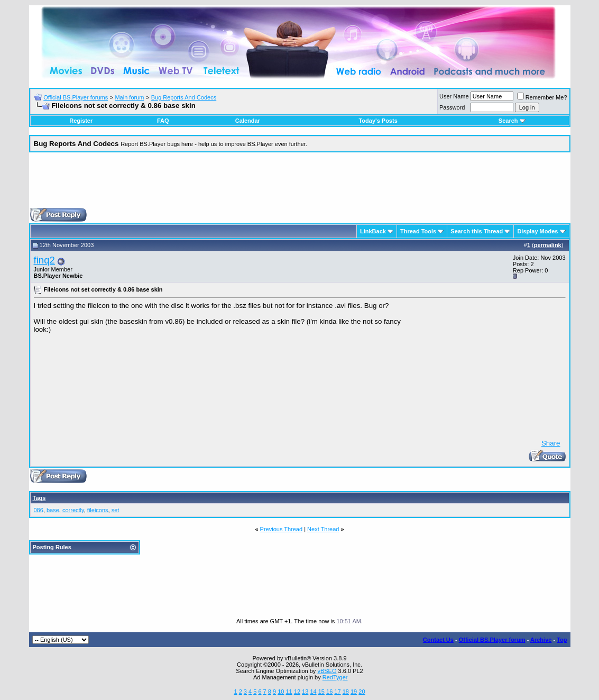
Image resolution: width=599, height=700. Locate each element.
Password (452, 107)
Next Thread (323, 529)
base (53, 510)
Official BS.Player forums (76, 97)
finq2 (44, 260)
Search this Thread (477, 231)
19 (354, 692)
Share (551, 443)
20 (362, 692)
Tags (39, 498)
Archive (541, 640)
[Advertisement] (300, 184)
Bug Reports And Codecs (184, 97)
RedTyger (335, 677)
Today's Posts (378, 121)
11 (289, 692)
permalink (548, 245)
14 (313, 692)
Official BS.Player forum (492, 640)
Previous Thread (282, 529)
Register (81, 121)
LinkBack (373, 231)
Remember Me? (542, 97)
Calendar (248, 121)
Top (562, 640)
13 (305, 692)
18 (346, 692)
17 (337, 692)
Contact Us (438, 640)
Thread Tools (418, 231)
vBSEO (327, 671)
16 (329, 692)
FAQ (163, 121)
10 (281, 692)
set (116, 510)
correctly (73, 510)
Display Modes (537, 231)
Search (512, 121)
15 (321, 692)
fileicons (98, 510)
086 (39, 510)
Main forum (129, 97)
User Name (454, 96)
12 (297, 692)
